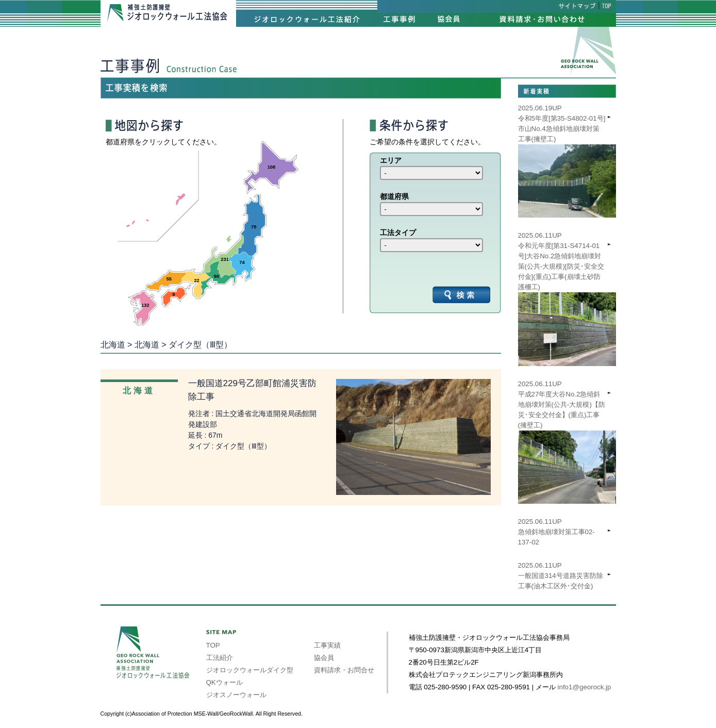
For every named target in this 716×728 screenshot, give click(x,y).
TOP (213, 645)
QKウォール (224, 682)
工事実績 (327, 645)
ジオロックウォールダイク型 (250, 670)
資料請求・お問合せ (344, 670)
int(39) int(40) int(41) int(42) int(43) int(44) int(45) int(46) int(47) (431, 173)
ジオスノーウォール (236, 695)
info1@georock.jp (585, 687)
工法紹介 (220, 658)
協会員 (324, 658)
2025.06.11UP (567, 425)
